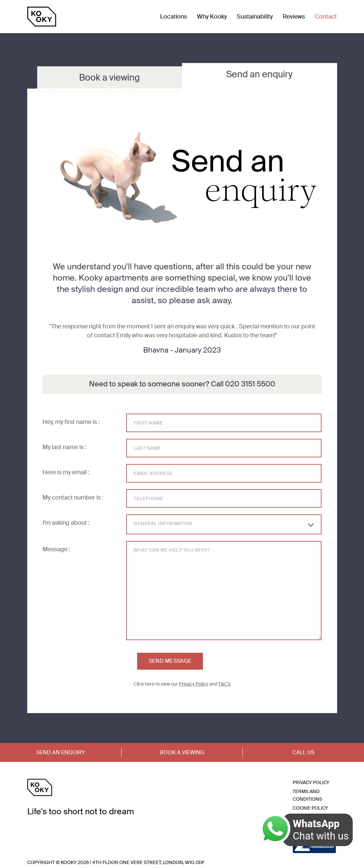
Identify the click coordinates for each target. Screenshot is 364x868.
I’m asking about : (66, 523)
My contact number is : (73, 498)
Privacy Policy (194, 684)
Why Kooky (212, 17)
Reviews (294, 17)
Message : (56, 549)
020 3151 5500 (250, 384)
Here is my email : (66, 472)
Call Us (303, 752)
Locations (174, 17)
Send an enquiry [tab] (259, 74)
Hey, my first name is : (71, 422)
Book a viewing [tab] (109, 77)
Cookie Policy (310, 808)
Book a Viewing (182, 752)
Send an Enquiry (61, 752)
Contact (326, 17)
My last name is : (64, 447)
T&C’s (224, 684)
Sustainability (255, 17)
